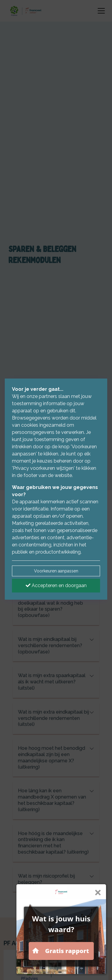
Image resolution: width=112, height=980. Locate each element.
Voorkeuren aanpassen (56, 571)
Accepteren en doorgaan (56, 585)
